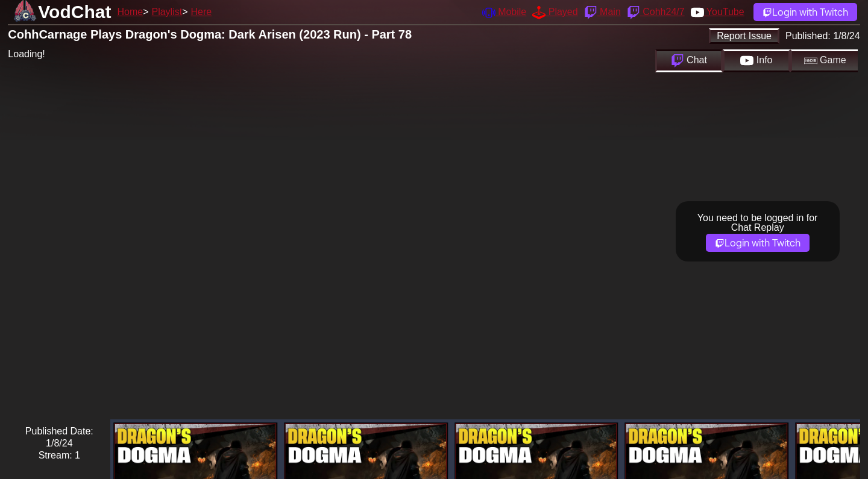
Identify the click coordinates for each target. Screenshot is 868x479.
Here (202, 12)
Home (130, 12)
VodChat (74, 12)
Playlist (167, 12)
